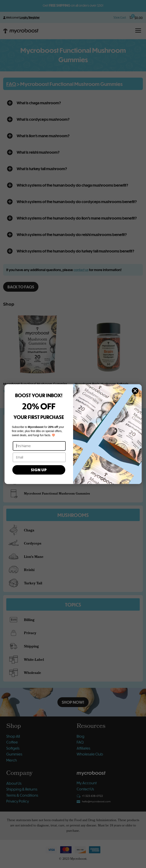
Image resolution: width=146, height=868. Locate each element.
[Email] (39, 457)
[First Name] (39, 446)
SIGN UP (39, 470)
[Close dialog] (135, 391)
